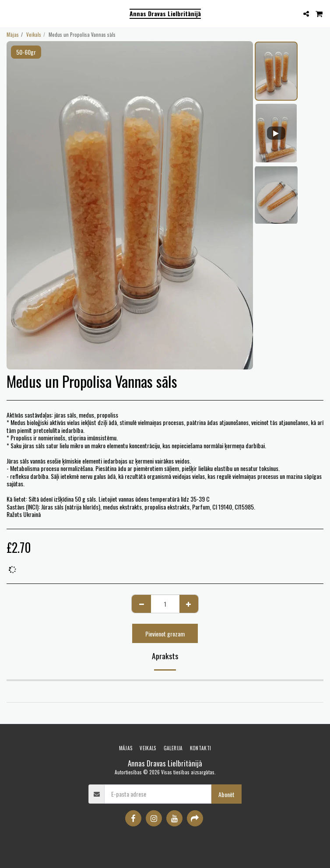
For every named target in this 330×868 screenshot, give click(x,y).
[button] (10, 14)
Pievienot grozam (165, 634)
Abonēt (226, 794)
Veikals (34, 35)
